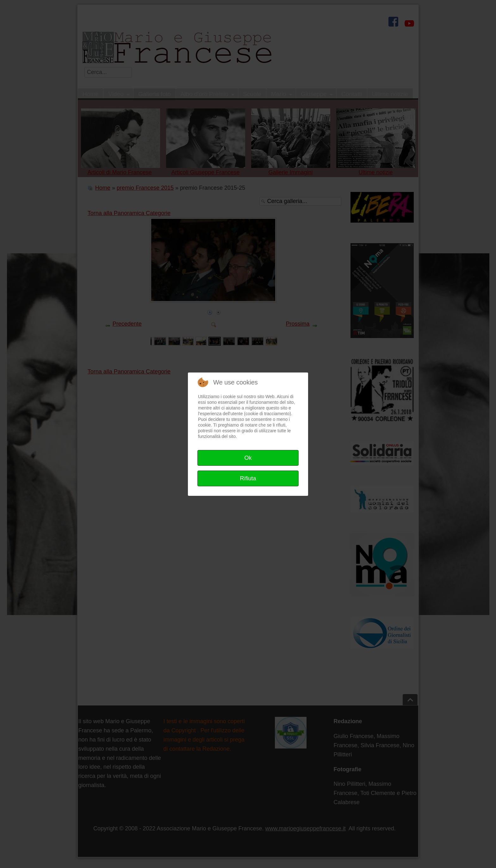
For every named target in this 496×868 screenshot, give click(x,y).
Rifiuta (248, 478)
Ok (248, 458)
